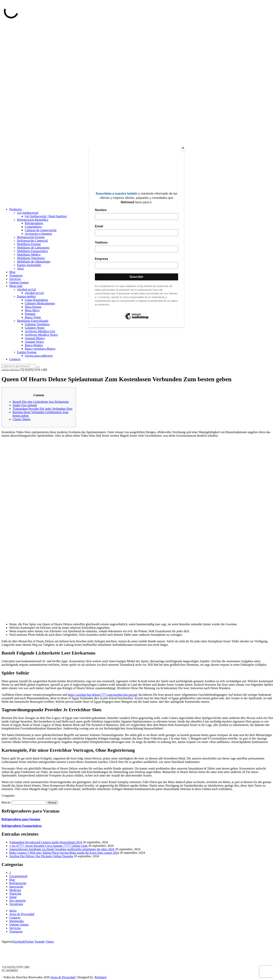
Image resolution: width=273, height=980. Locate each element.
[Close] (183, 148)
